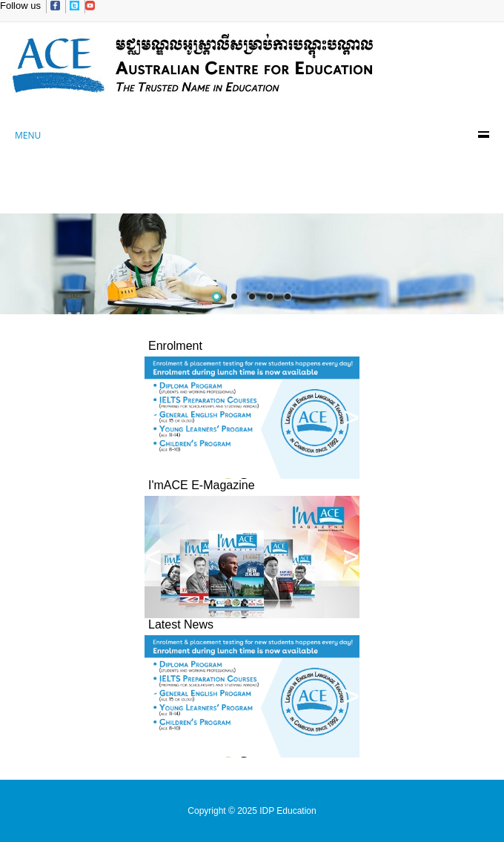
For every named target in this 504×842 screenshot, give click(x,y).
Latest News (181, 624)
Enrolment (175, 346)
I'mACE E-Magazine (202, 485)
